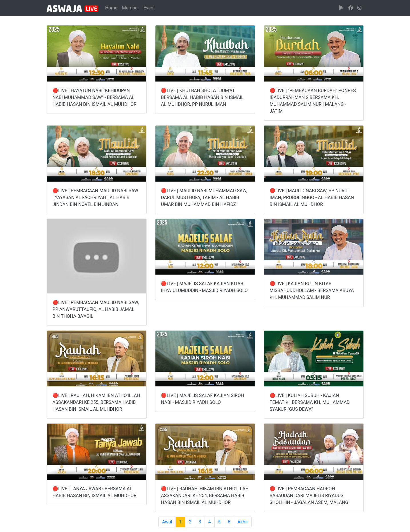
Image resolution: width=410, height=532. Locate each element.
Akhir (243, 522)
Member (130, 8)
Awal (167, 522)
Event (149, 8)
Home (111, 8)
